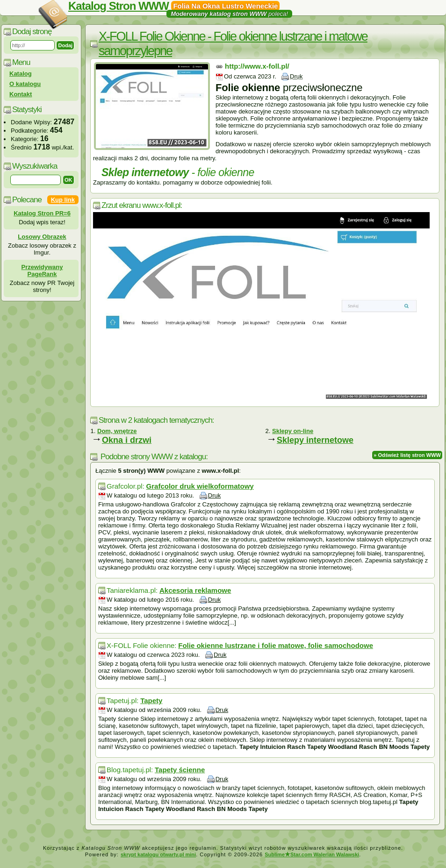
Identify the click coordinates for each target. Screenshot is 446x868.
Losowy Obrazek (42, 237)
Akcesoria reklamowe (195, 590)
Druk (296, 76)
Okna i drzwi (127, 440)
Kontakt (21, 94)
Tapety (151, 701)
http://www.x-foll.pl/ (257, 66)
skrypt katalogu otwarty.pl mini (158, 854)
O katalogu (25, 84)
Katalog (21, 74)
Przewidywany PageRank (42, 270)
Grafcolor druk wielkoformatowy (200, 486)
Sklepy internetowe (315, 440)
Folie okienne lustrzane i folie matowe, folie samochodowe (276, 645)
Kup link (63, 200)
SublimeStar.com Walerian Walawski (312, 854)
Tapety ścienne (180, 770)
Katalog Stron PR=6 (42, 213)
